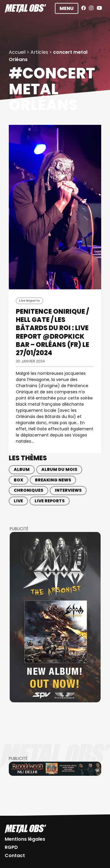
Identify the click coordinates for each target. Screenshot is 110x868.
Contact (15, 856)
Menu (67, 8)
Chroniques (28, 490)
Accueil (17, 52)
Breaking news (53, 480)
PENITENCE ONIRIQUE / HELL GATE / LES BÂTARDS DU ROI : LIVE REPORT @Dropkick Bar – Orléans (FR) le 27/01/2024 (53, 332)
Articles (39, 52)
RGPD (11, 847)
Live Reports (29, 301)
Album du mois (59, 469)
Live (18, 501)
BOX (18, 480)
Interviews (68, 490)
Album (22, 469)
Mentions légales (25, 839)
